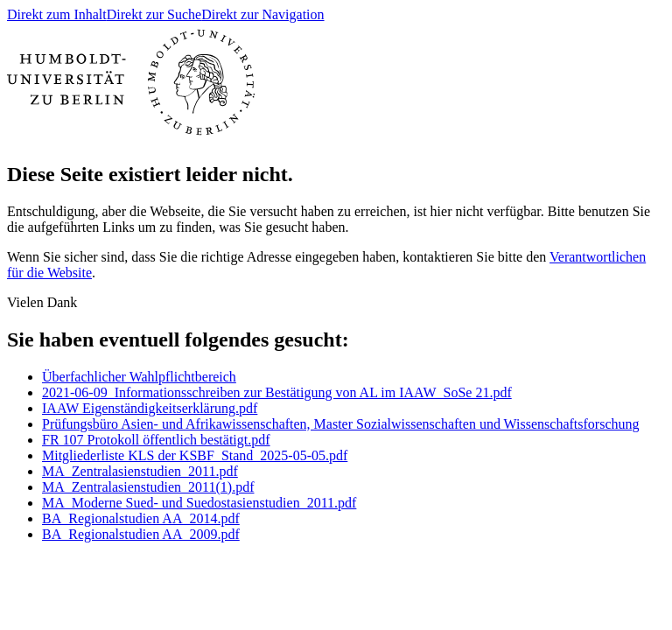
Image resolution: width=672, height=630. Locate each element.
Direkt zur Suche (154, 14)
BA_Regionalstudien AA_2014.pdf (141, 518)
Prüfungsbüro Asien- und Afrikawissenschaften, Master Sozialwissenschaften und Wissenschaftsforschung (340, 424)
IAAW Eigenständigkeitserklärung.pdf (150, 408)
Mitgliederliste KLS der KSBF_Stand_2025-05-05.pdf (195, 455)
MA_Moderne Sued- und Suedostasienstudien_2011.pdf (199, 503)
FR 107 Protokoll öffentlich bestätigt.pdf (156, 440)
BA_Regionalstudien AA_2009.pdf (141, 534)
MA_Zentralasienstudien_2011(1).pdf (148, 487)
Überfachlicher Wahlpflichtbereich (139, 377)
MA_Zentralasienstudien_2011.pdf (140, 471)
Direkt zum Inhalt (57, 14)
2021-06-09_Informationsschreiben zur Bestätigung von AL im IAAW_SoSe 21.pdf (277, 392)
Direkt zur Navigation (262, 14)
